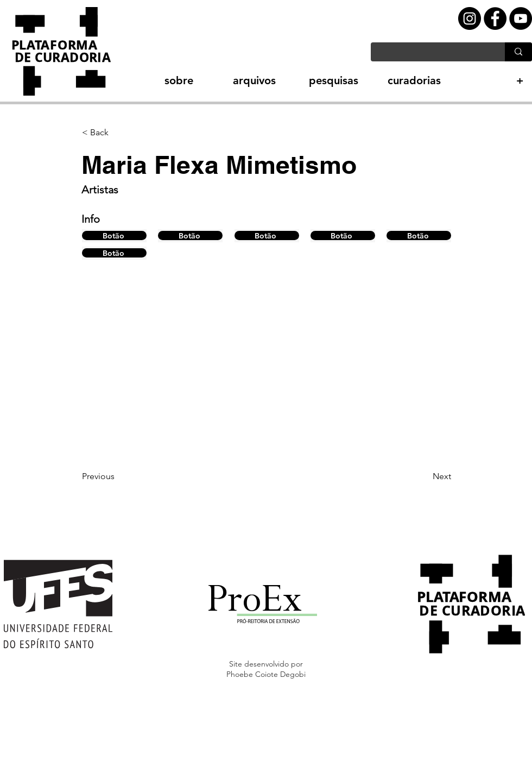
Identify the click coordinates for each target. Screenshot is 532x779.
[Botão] (114, 235)
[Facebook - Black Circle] (495, 18)
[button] (160, 81)
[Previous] (118, 476)
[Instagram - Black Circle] (470, 18)
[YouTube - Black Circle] (521, 18)
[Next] (424, 476)
